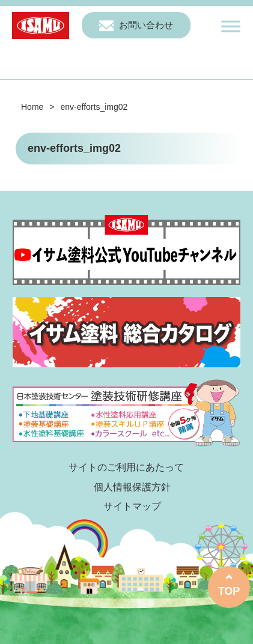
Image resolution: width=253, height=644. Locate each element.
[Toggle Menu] (231, 26)
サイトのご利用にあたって (126, 467)
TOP (229, 591)
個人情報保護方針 (132, 487)
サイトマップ (132, 506)
